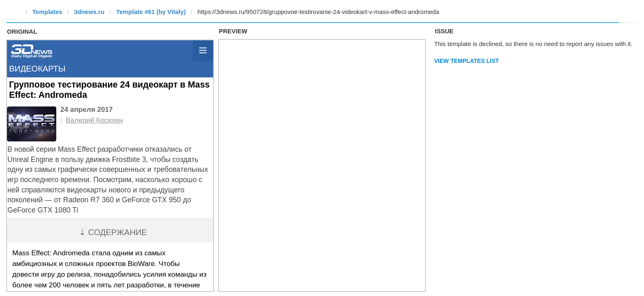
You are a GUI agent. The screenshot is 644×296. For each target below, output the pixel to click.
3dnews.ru (89, 12)
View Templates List (467, 61)
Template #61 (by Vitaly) (151, 12)
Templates (47, 12)
